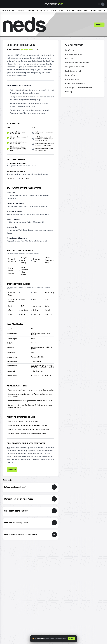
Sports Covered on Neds (73, 71)
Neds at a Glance (71, 75)
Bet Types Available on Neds (75, 67)
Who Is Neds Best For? (73, 79)
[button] (4, 4)
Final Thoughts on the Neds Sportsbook (78, 88)
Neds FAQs (69, 92)
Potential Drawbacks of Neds (75, 84)
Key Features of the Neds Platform (77, 63)
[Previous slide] (23, 10)
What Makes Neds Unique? (74, 54)
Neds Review (70, 50)
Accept (71, 639)
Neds (50, 55)
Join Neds (99, 25)
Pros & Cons (69, 59)
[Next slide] (101, 10)
